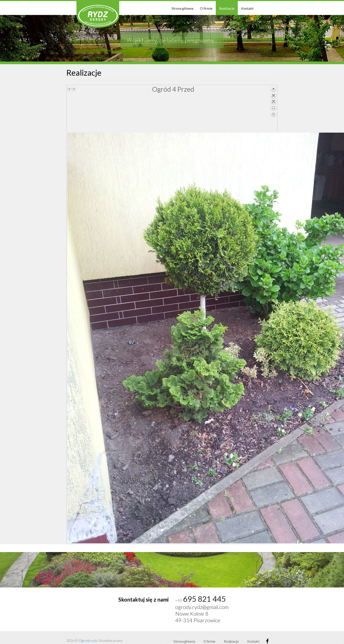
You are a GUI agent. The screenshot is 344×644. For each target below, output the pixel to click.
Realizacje (227, 8)
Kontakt (247, 8)
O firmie (206, 8)
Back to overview (273, 109)
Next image (74, 89)
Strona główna (182, 8)
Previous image (70, 89)
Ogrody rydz (88, 640)
